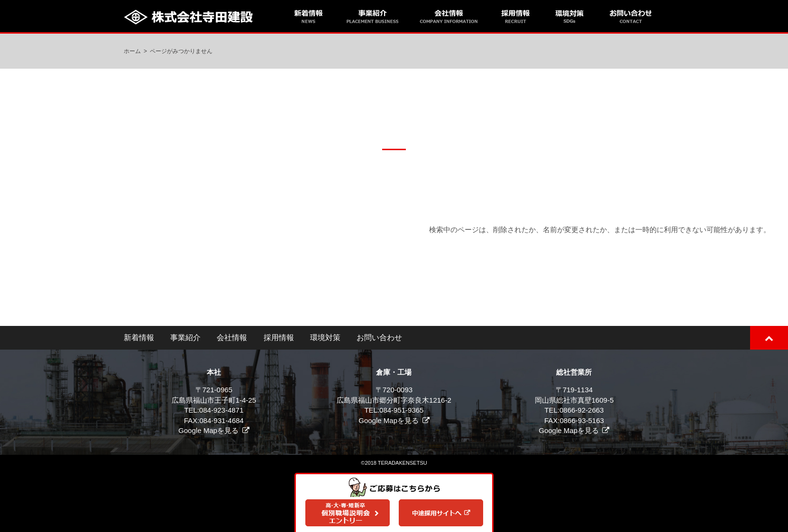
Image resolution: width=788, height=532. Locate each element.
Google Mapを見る (208, 430)
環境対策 (325, 338)
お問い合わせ (379, 338)
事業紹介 (185, 338)
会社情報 (232, 338)
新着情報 (139, 338)
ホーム (132, 51)
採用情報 (279, 338)
